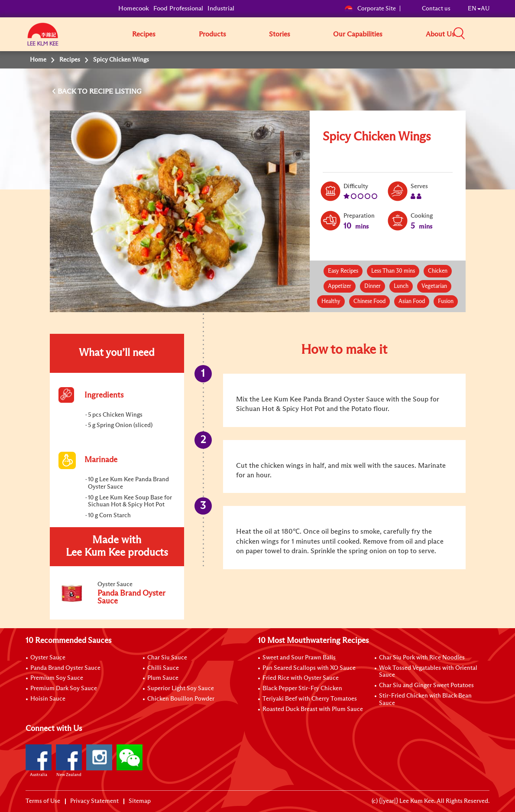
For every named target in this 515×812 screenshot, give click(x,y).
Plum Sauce (163, 678)
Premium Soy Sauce (57, 678)
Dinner (372, 286)
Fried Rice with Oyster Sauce (301, 678)
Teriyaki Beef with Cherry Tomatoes (310, 699)
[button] (492, 34)
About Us (440, 34)
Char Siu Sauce (167, 658)
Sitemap (140, 801)
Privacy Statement (94, 801)
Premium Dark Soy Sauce (64, 688)
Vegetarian (434, 286)
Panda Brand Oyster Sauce (65, 668)
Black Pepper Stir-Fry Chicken (302, 688)
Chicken (438, 271)
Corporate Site (370, 9)
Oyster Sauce (48, 658)
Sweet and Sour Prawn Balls (299, 658)
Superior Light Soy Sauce (181, 688)
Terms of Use (43, 801)
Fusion (446, 302)
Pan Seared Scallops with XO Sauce (309, 668)
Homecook (134, 8)
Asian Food (412, 302)
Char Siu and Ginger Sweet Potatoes (426, 685)
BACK (68, 91)
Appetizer (340, 286)
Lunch (401, 286)
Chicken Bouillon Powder (181, 699)
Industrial (221, 8)
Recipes (144, 34)
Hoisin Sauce (48, 699)
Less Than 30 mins (393, 271)
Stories (280, 34)
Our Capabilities (358, 34)
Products (212, 34)
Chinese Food (369, 302)
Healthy (331, 302)
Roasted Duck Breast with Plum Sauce (313, 709)
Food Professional (178, 8)
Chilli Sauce (163, 668)
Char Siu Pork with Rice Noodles (422, 658)
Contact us (436, 9)
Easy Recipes (343, 271)
